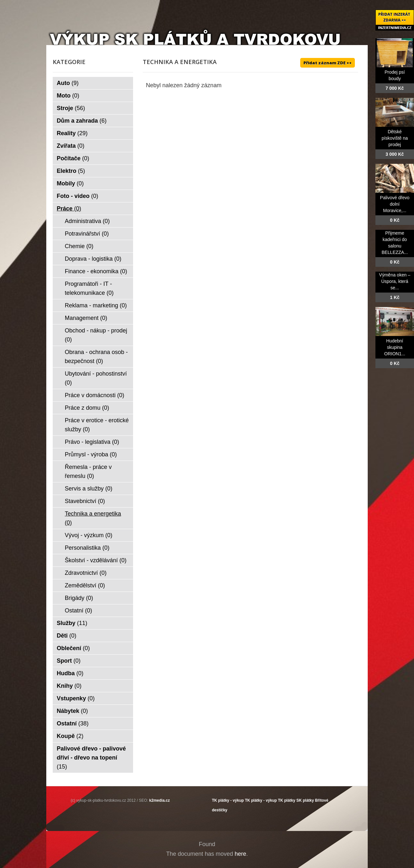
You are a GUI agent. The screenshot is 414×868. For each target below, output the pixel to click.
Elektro (71, 171)
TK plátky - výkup (228, 800)
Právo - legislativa (92, 442)
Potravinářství (87, 234)
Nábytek (72, 711)
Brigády (79, 598)
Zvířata (71, 146)
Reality (72, 133)
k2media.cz (159, 800)
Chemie (79, 246)
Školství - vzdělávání (96, 560)
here (240, 854)
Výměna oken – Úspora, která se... (395, 281)
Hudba (70, 673)
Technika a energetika (93, 518)
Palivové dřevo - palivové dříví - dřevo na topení (91, 758)
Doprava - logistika (93, 259)
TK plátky (287, 800)
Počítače (73, 158)
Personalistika (87, 548)
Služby (72, 623)
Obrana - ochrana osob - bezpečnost (96, 357)
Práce (69, 209)
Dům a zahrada (82, 121)
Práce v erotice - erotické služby (97, 425)
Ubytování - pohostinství (96, 378)
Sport (69, 661)
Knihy (69, 686)
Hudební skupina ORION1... (395, 347)
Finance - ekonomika (96, 271)
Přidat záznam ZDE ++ (328, 63)
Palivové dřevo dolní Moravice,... (395, 204)
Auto (68, 83)
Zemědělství (85, 585)
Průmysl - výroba (91, 454)
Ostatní (79, 611)
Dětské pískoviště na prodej (395, 138)
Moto (68, 96)
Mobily (70, 183)
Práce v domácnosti (95, 395)
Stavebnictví (85, 501)
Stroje (71, 108)
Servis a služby (89, 489)
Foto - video (78, 196)
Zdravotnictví (86, 573)
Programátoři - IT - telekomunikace (89, 288)
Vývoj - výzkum (89, 535)
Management (86, 318)
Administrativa (87, 221)
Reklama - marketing (96, 305)
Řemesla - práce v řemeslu (88, 471)
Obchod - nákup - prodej (96, 335)
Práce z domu (87, 408)
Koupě (70, 736)
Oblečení (73, 648)
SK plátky (305, 800)
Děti (67, 636)
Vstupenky (76, 698)
